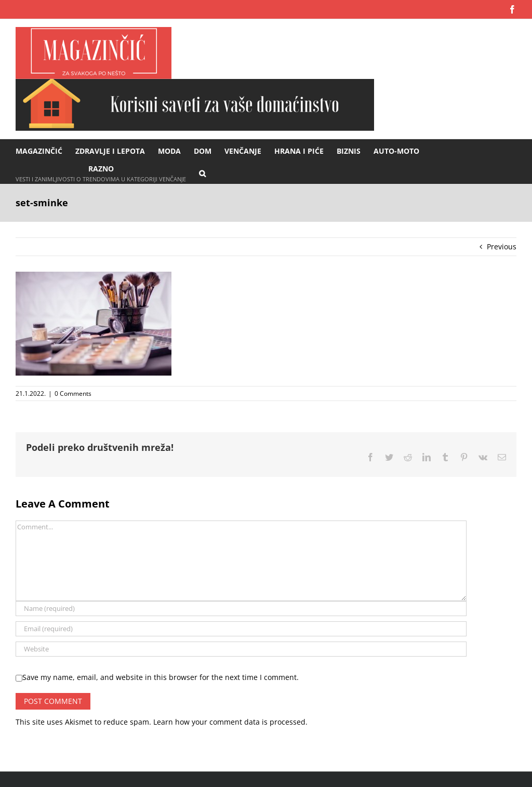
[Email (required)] (241, 629)
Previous (502, 246)
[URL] (241, 649)
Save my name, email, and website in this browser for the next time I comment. (161, 677)
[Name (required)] (241, 609)
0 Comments (73, 393)
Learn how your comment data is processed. (230, 722)
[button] (202, 173)
